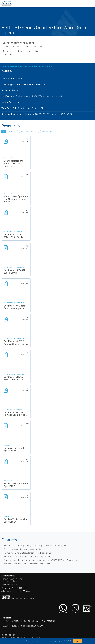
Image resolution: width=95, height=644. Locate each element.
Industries (25, 621)
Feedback (51, 621)
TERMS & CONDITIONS (9, 638)
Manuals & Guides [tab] (48, 131)
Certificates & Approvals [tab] (29, 131)
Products (5, 621)
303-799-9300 (12, 584)
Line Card (36, 621)
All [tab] (4, 131)
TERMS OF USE (29, 638)
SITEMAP (37, 638)
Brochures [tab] (13, 131)
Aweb (43, 638)
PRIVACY (20, 638)
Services (15, 621)
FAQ (43, 621)
